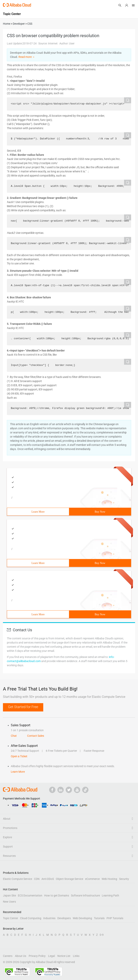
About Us (21, 956)
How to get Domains (57, 895)
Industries (49, 918)
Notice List (64, 956)
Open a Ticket (19, 756)
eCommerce (92, 879)
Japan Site (9, 895)
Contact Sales (36, 736)
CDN (37, 879)
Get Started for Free (23, 707)
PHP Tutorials (115, 918)
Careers (8, 956)
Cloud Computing (31, 918)
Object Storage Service (69, 879)
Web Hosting (109, 879)
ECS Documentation (30, 895)
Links (76, 956)
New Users (9, 902)
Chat (14, 736)
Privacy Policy (37, 956)
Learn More (38, 512)
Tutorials (99, 918)
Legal (52, 956)
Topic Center (11, 918)
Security (124, 879)
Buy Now (100, 512)
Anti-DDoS (48, 879)
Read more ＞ (27, 57)
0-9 (102, 935)
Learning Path (110, 895)
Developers (64, 918)
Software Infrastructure (85, 895)
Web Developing (82, 918)
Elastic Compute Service (17, 879)
